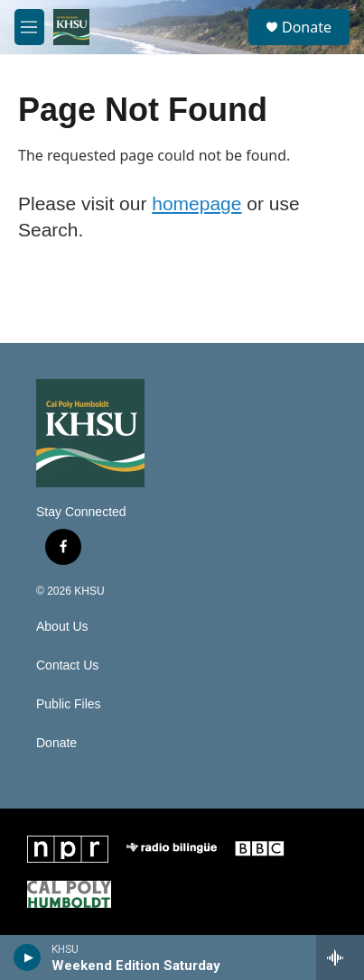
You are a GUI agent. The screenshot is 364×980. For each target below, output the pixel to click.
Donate (307, 27)
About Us (62, 627)
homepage (196, 203)
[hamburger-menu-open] (29, 27)
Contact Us (67, 666)
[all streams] (340, 957)
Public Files (69, 704)
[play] (28, 957)
